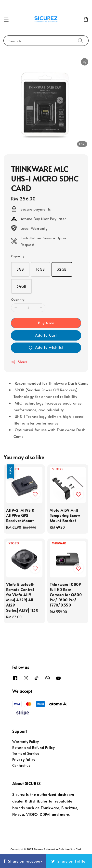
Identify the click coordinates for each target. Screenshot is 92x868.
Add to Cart (46, 335)
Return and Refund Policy (33, 747)
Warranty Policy (26, 742)
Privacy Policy (24, 760)
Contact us (21, 765)
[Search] (80, 41)
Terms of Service (26, 753)
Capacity (18, 256)
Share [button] (19, 362)
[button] (6, 19)
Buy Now (46, 323)
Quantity (18, 299)
